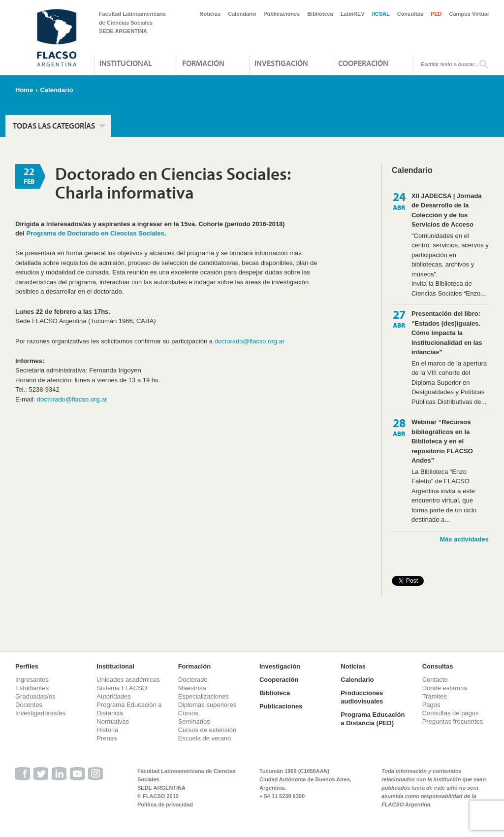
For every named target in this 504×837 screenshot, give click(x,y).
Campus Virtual (469, 14)
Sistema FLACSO (122, 688)
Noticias (210, 14)
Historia (107, 730)
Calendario (242, 14)
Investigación (281, 63)
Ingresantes (32, 680)
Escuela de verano (205, 738)
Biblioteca (320, 14)
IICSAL (381, 14)
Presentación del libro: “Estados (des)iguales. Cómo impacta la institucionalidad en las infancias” (447, 333)
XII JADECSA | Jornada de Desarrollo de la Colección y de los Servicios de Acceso (447, 210)
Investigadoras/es (40, 713)
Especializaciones (204, 696)
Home (24, 90)
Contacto (435, 680)
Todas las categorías (54, 126)
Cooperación (363, 63)
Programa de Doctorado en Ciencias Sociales (95, 233)
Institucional (126, 63)
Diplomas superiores (207, 705)
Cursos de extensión (207, 730)
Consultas (410, 14)
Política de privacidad (165, 804)
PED (436, 14)
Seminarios (194, 721)
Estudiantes (32, 688)
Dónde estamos (445, 688)
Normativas (113, 721)
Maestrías (192, 688)
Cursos (188, 713)
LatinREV (353, 14)
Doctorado (193, 680)
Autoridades (113, 696)
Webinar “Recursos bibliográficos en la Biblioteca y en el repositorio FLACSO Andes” (442, 441)
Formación (203, 63)
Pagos (431, 705)
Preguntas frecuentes (453, 721)
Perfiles (27, 666)
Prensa (107, 738)
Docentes (29, 705)
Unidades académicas (128, 680)
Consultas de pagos (451, 713)
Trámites (435, 696)
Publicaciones (282, 14)
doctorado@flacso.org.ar (250, 341)
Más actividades (464, 539)
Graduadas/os (35, 696)
